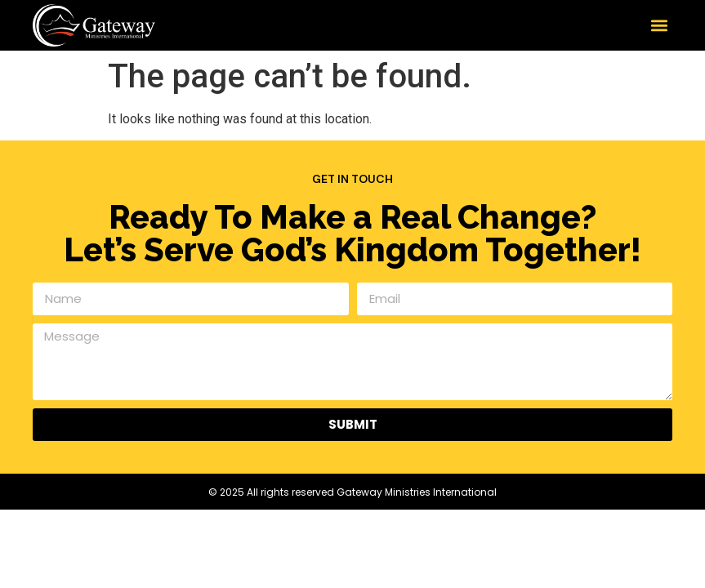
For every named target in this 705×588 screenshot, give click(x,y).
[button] (659, 25)
